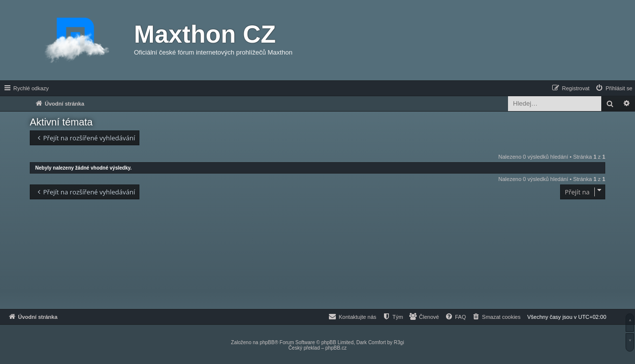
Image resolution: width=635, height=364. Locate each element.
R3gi (399, 342)
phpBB (267, 342)
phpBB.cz (336, 348)
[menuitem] (614, 88)
